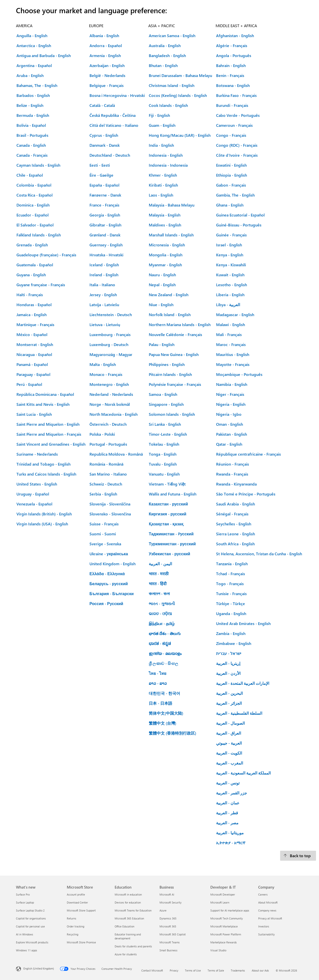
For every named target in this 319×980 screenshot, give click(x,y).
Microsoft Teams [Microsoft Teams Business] (170, 942)
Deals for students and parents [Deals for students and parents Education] (133, 946)
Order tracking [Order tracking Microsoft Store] (76, 926)
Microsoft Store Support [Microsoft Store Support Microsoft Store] (81, 910)
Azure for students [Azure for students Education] (126, 954)
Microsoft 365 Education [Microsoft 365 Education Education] (129, 918)
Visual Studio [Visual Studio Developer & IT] (218, 950)
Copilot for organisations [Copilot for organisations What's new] (31, 918)
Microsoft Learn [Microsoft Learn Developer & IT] (220, 902)
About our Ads (260, 970)
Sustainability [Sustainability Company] (266, 934)
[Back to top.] (298, 856)
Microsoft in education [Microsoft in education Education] (128, 894)
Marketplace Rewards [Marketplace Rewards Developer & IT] (224, 942)
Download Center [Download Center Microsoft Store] (77, 902)
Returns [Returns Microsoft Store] (72, 918)
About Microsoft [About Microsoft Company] (268, 902)
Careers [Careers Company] (263, 894)
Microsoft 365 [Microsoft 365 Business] (168, 926)
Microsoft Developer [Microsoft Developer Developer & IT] (223, 894)
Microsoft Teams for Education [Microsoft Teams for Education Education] (133, 910)
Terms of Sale (216, 970)
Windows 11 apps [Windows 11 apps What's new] (27, 950)
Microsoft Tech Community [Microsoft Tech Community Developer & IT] (227, 918)
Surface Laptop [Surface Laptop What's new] (25, 902)
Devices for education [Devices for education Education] (128, 902)
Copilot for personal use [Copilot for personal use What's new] (30, 926)
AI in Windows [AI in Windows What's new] (25, 934)
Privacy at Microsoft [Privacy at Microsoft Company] (270, 918)
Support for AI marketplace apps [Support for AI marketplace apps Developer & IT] (230, 910)
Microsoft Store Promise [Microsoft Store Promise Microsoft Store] (81, 942)
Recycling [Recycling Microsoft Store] (73, 934)
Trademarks (238, 970)
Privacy (174, 970)
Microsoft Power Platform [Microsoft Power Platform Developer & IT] (226, 934)
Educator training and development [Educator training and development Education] (128, 936)
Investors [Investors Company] (264, 926)
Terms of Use (193, 970)
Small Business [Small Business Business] (168, 950)
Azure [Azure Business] (163, 910)
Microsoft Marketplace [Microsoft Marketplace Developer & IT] (224, 926)
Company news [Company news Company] (267, 910)
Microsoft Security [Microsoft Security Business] (170, 902)
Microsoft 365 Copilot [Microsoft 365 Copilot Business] (173, 934)
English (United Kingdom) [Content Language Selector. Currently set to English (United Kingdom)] (39, 968)
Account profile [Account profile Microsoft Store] (76, 894)
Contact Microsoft (152, 970)
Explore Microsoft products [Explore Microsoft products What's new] (32, 942)
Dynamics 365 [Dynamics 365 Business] (168, 918)
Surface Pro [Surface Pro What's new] (23, 894)
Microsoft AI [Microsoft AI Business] (167, 894)
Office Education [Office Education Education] (124, 926)
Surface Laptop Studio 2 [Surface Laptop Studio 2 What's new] (30, 910)
